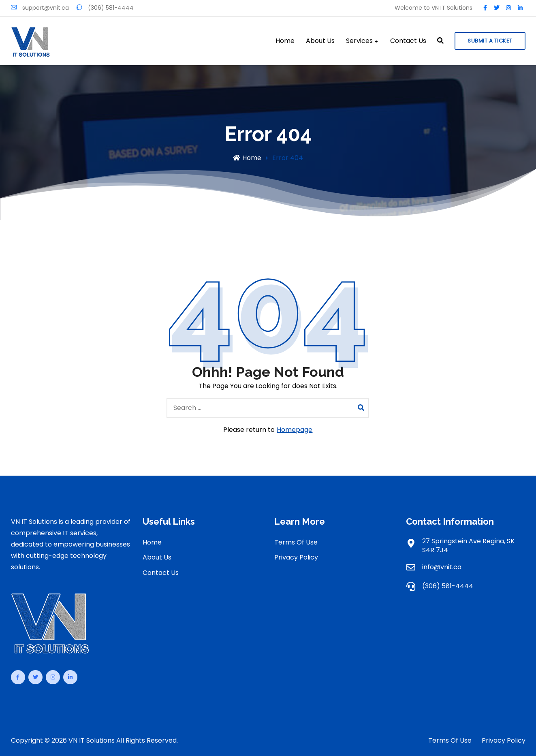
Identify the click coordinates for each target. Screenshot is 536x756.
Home (285, 41)
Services (359, 41)
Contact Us (408, 41)
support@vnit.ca (40, 8)
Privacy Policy (296, 557)
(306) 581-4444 (105, 8)
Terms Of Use (296, 542)
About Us (320, 41)
